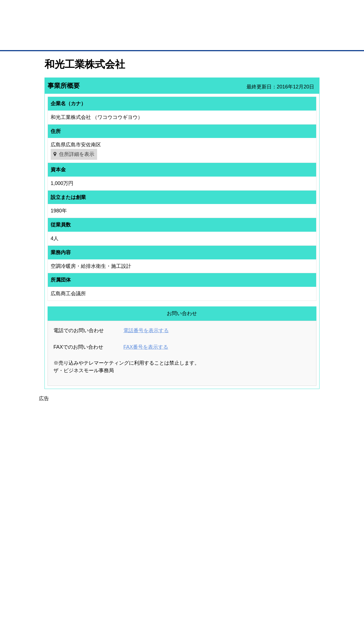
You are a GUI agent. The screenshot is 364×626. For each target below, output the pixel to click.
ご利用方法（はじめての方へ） (295, 527)
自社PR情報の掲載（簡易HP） (62, 556)
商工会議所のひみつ (241, 534)
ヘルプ (189, 592)
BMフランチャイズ (121, 569)
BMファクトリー (119, 547)
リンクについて (219, 592)
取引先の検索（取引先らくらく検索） (67, 534)
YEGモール (234, 549)
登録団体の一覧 (167, 527)
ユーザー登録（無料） (56, 527)
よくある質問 (281, 534)
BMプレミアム (117, 527)
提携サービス (116, 554)
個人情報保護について (293, 592)
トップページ (56, 42)
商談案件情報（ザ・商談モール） (64, 549)
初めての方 (53, 592)
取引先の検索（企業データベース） (140, 42)
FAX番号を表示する (146, 347)
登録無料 (66, 30)
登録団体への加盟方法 (172, 534)
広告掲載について (89, 592)
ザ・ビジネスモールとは (253, 10)
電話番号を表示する (146, 330)
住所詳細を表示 (77, 154)
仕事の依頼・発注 (52, 541)
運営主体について (285, 541)
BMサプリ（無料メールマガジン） (65, 563)
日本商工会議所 (237, 527)
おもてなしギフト (239, 541)
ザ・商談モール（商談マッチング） (224, 42)
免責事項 (51, 600)
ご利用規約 (254, 592)
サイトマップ (127, 592)
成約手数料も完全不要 (138, 30)
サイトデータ (161, 592)
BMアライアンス (119, 561)
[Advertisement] (182, 442)
